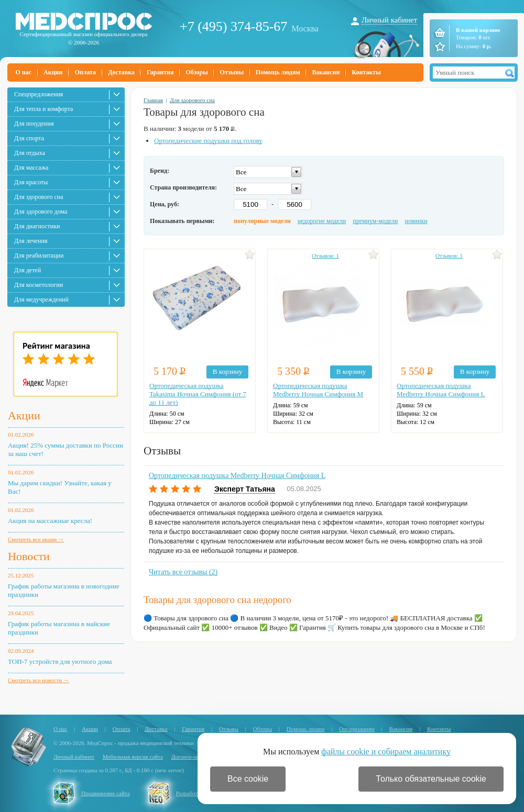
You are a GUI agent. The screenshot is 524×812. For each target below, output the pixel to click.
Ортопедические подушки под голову (208, 141)
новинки (416, 221)
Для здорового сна (39, 197)
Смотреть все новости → (39, 680)
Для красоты (31, 182)
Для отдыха (30, 153)
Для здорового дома (41, 212)
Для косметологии (39, 285)
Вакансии (326, 72)
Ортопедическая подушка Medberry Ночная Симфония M (318, 390)
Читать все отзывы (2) (183, 572)
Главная (153, 100)
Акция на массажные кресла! (50, 521)
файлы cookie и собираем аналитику (386, 752)
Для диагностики (37, 226)
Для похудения (34, 124)
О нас (24, 72)
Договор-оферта (191, 757)
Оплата (85, 72)
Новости (29, 556)
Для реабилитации (39, 255)
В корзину (227, 371)
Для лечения (31, 241)
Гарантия (160, 72)
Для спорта (29, 138)
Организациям (357, 729)
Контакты (366, 72)
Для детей (28, 270)
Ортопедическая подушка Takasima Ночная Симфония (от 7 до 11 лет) (198, 394)
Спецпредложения (39, 94)
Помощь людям (278, 72)
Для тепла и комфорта (43, 109)
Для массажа (31, 168)
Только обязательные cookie (431, 779)
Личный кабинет (389, 20)
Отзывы (232, 72)
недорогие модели (322, 221)
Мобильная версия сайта (133, 757)
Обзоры (196, 72)
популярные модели (262, 221)
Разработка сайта (197, 793)
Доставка (121, 72)
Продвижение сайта (106, 793)
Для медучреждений (41, 299)
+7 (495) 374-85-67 (233, 26)
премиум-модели (375, 221)
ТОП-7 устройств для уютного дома (60, 661)
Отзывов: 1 (325, 255)
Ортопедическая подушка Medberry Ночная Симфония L (441, 390)
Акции (53, 72)
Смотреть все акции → (36, 539)
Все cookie (248, 779)
